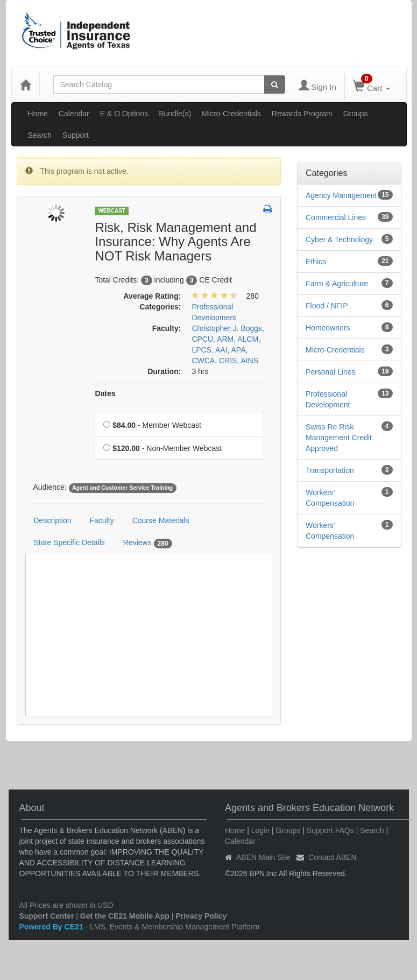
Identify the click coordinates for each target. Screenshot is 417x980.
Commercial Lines (336, 217)
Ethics (316, 262)
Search (40, 135)
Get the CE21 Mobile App (125, 916)
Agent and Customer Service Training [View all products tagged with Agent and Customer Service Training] (122, 488)
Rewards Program (302, 114)
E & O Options (124, 114)
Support (76, 135)
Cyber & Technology (339, 239)
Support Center (47, 916)
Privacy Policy (201, 916)
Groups (356, 114)
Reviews (148, 543)
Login (260, 830)
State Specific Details (69, 542)
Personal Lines (331, 372)
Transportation (330, 470)
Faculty (102, 520)
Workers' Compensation (330, 498)
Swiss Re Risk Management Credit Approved (339, 438)
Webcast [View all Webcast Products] (112, 211)
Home (38, 114)
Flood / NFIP (327, 306)
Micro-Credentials (231, 114)
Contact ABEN (333, 857)
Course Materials (161, 520)
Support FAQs (330, 830)
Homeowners (328, 328)
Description (53, 520)
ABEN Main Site (263, 857)
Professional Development (328, 399)
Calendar (74, 114)
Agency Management (341, 195)
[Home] (25, 84)
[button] (268, 210)
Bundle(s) (175, 114)
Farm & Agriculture (337, 284)
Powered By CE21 (52, 927)
